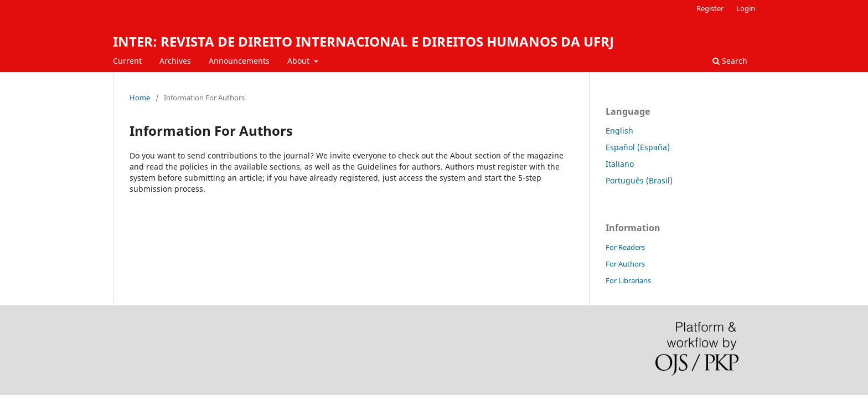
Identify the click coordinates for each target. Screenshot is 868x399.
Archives (175, 61)
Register (710, 8)
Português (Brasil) (639, 180)
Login (746, 8)
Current (127, 61)
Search (730, 61)
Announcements (239, 61)
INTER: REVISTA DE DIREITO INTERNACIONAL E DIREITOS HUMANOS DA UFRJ (363, 41)
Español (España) (638, 147)
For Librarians (628, 280)
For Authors (625, 264)
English (619, 131)
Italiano (620, 164)
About (299, 61)
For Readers (625, 247)
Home (140, 98)
